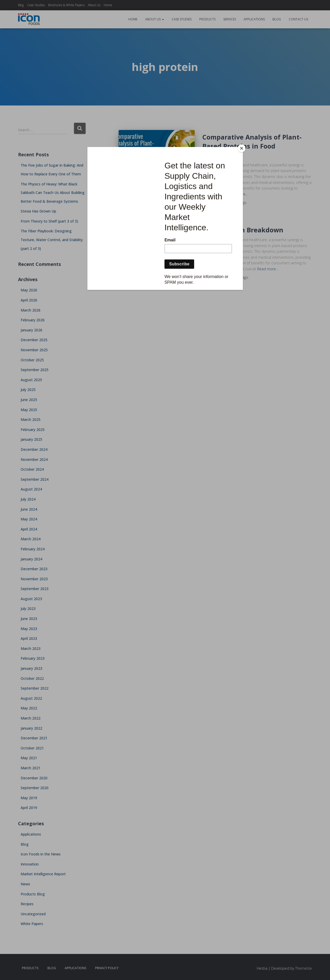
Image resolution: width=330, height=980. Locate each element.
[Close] (242, 148)
